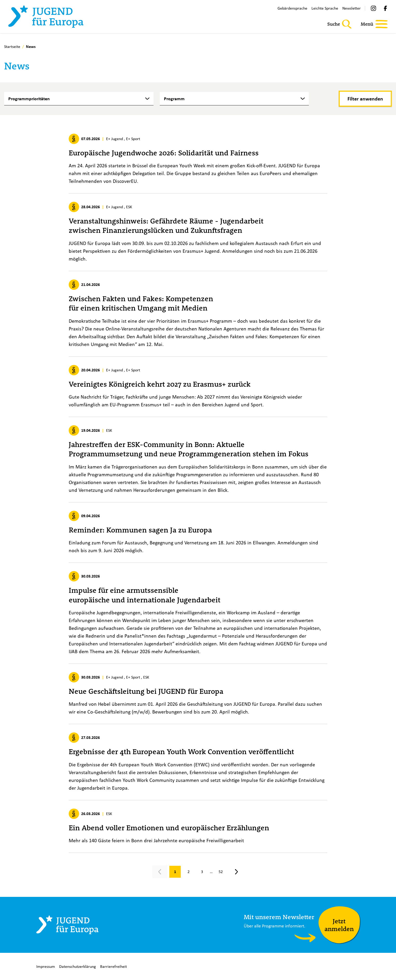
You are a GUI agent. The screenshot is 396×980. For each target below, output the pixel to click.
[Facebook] (385, 8)
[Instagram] (373, 8)
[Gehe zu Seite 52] (221, 872)
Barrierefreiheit (113, 966)
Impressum (46, 966)
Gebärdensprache (292, 8)
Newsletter (352, 8)
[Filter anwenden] (365, 99)
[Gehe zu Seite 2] (189, 872)
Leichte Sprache (325, 8)
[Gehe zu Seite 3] (202, 872)
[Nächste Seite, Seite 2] (236, 872)
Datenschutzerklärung (78, 966)
